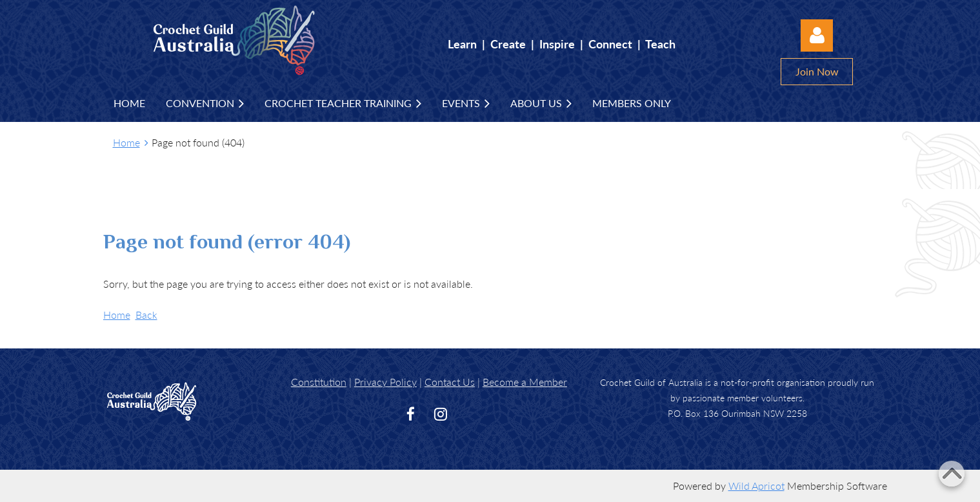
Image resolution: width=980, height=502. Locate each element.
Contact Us (450, 382)
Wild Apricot (756, 486)
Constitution (319, 382)
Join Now (817, 71)
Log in (817, 35)
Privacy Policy (385, 382)
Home (126, 142)
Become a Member (525, 382)
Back (146, 315)
